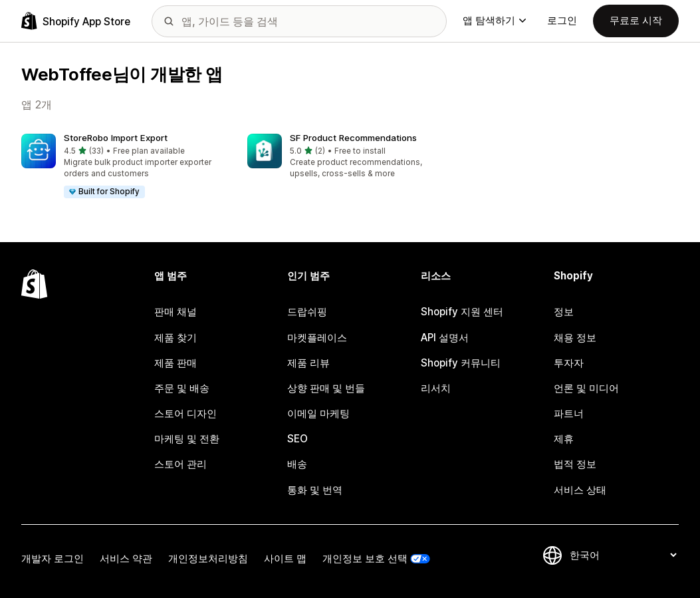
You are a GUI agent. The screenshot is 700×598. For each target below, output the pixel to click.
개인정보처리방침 (208, 558)
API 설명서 (445, 338)
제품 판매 (175, 363)
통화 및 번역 (315, 490)
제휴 (564, 439)
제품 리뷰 (308, 363)
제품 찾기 (175, 338)
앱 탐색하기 (494, 20)
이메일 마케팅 (318, 413)
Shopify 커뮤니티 (461, 363)
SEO (297, 439)
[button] (124, 167)
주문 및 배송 (182, 388)
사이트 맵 (285, 558)
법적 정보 (575, 464)
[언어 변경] (623, 555)
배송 (297, 464)
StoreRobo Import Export (116, 138)
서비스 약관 (126, 558)
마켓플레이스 (317, 338)
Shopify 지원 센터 (462, 312)
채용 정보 (575, 338)
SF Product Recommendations (353, 138)
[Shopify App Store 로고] (76, 21)
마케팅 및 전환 (187, 439)
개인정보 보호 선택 (365, 558)
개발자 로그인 (53, 558)
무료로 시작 (636, 20)
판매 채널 (175, 312)
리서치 (436, 388)
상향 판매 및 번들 (326, 388)
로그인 (562, 20)
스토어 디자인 (185, 413)
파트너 (569, 413)
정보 (564, 312)
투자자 (569, 363)
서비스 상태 (580, 490)
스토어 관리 (180, 464)
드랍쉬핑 (307, 312)
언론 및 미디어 (586, 388)
